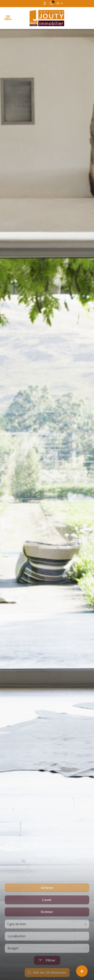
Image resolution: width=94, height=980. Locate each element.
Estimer (47, 925)
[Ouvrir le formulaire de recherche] (47, 974)
